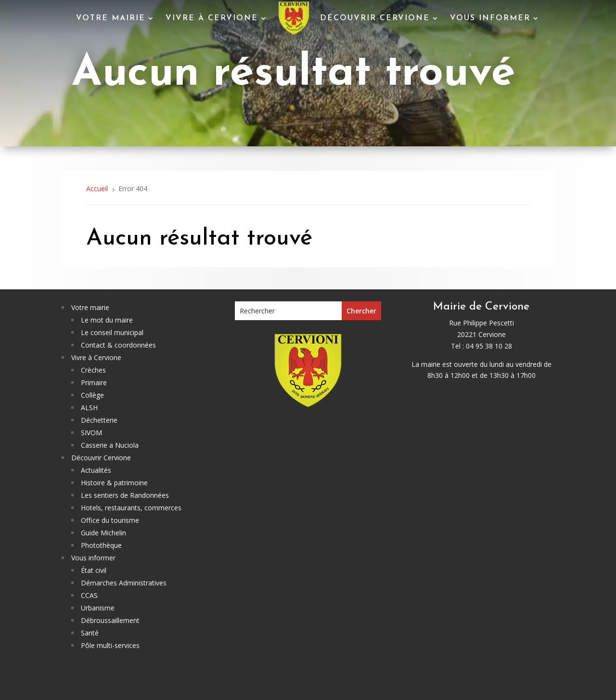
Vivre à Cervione (212, 18)
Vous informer (490, 18)
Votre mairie (111, 18)
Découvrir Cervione (375, 18)
